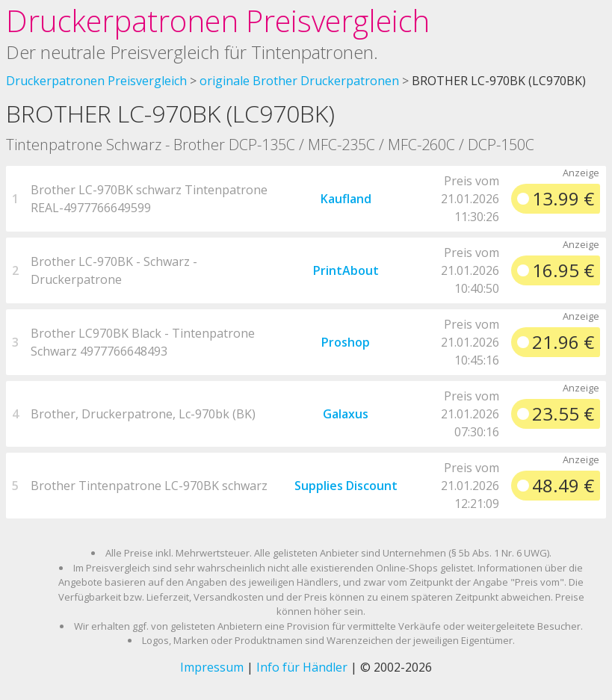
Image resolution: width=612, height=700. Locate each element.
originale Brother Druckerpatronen (299, 81)
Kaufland (346, 199)
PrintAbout (346, 270)
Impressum (212, 667)
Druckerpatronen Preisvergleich (218, 21)
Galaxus (346, 414)
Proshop (346, 342)
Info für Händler (302, 667)
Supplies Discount (346, 486)
